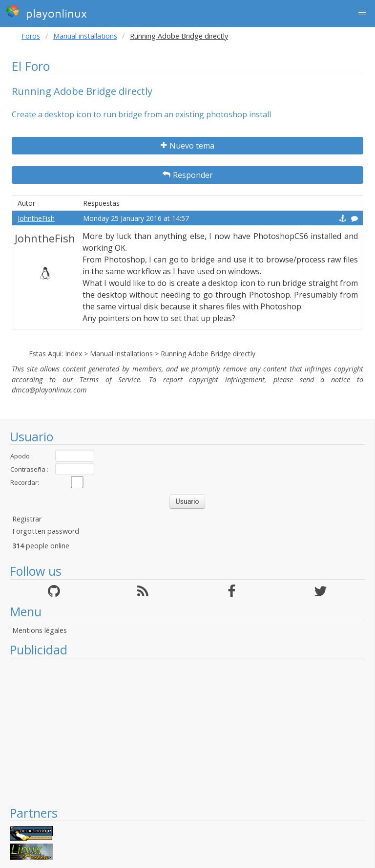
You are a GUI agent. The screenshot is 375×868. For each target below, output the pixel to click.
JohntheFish (36, 218)
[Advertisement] (187, 732)
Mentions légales (40, 630)
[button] (362, 13)
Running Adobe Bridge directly (208, 354)
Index (73, 354)
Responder (188, 175)
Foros (31, 36)
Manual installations (85, 36)
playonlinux (46, 12)
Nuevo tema (187, 146)
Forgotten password (46, 531)
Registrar (27, 519)
